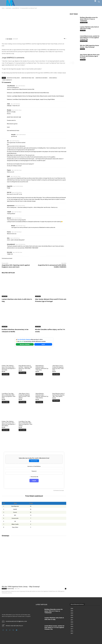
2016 (72, 631)
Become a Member (25, 344)
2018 (72, 627)
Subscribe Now (34, 461)
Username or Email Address (34, 466)
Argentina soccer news (41, 78)
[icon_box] (12, 626)
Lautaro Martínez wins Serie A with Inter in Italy (90, 28)
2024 (72, 613)
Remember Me (34, 477)
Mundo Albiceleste (7, 80)
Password (34, 471)
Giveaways (4, 589)
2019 (72, 624)
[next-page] (73, 63)
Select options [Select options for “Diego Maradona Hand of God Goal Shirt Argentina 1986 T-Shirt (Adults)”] (56, 401)
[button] (99, 2)
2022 (72, 618)
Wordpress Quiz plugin (59, 490)
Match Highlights (84, 22)
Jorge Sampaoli (53, 78)
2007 (72, 633)
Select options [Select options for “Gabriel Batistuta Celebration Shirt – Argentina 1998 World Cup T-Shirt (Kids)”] (39, 374)
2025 (72, 611)
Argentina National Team (28, 78)
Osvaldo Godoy (11, 589)
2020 (72, 622)
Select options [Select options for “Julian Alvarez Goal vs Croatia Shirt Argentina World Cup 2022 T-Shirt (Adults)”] (22, 402)
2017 (72, 629)
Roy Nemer (9, 39)
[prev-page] (71, 63)
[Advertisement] (34, 23)
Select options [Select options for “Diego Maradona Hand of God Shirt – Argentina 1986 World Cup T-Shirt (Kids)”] (22, 373)
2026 (72, 609)
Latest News (5, 296)
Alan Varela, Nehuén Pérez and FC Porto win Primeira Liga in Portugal (51, 300)
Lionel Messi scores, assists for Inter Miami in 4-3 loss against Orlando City (90, 38)
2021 (72, 620)
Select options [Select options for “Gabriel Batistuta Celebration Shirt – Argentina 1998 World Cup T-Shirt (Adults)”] (39, 402)
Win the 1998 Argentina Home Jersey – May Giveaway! (21, 587)
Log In (43, 344)
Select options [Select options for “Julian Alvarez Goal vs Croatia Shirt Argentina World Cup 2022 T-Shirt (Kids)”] (56, 374)
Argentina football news (13, 78)
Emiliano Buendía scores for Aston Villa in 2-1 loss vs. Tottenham (89, 19)
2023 (72, 615)
